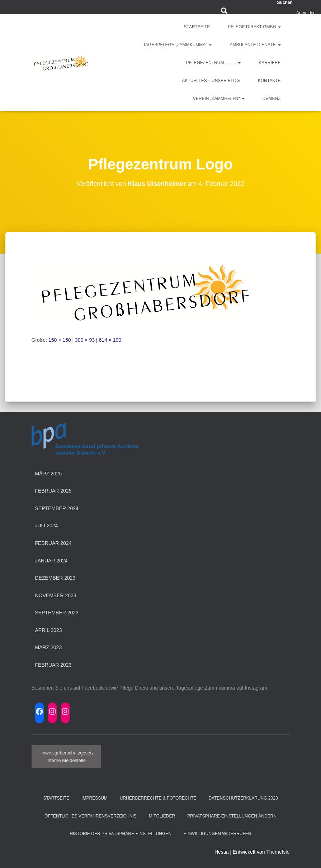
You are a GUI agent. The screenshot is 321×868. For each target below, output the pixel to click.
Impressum (95, 798)
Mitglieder (162, 816)
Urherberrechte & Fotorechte (158, 798)
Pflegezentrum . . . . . (213, 63)
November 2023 (56, 595)
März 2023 (49, 647)
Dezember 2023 (55, 578)
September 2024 (57, 508)
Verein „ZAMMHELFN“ (219, 99)
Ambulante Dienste (255, 45)
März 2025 (49, 474)
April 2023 (49, 630)
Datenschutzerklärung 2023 (243, 798)
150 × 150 (60, 340)
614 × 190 (110, 340)
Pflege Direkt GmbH (254, 27)
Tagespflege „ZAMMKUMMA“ (178, 45)
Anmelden (306, 13)
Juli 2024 (47, 526)
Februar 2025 (53, 491)
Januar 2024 (51, 561)
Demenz (272, 99)
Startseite (197, 27)
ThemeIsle (278, 852)
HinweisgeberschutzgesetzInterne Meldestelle (66, 757)
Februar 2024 (53, 543)
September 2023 (57, 613)
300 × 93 (85, 340)
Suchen (285, 3)
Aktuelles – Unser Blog (211, 81)
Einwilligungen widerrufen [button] (218, 834)
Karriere (270, 63)
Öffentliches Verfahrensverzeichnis (91, 816)
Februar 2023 (53, 665)
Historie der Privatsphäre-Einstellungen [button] (121, 834)
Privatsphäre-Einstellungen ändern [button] (232, 816)
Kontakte (269, 81)
